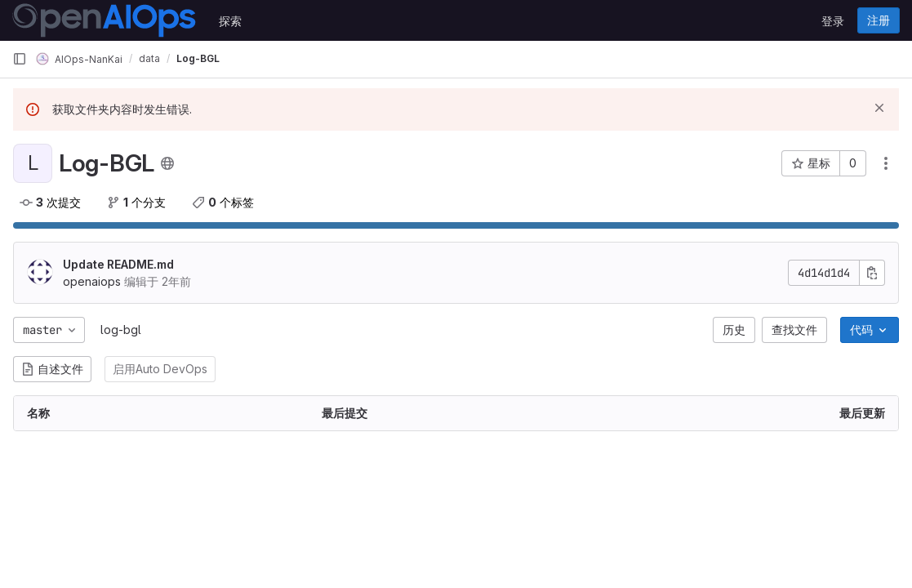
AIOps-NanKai (79, 59)
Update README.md (118, 264)
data (149, 58)
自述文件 (52, 369)
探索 (230, 21)
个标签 (223, 202)
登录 (833, 21)
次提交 (50, 202)
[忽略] (879, 108)
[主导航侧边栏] (20, 59)
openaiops (92, 281)
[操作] (886, 163)
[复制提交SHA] (872, 273)
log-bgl (121, 330)
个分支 (136, 202)
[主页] (104, 20)
